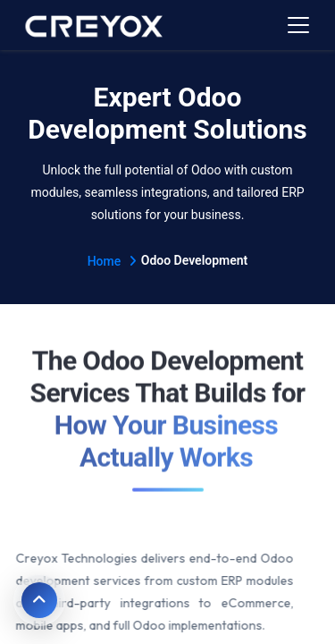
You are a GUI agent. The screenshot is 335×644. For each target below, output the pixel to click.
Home (112, 261)
